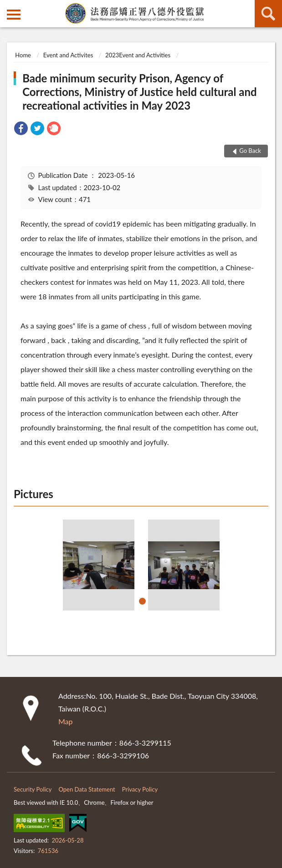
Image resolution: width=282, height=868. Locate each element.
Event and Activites (68, 55)
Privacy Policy (140, 789)
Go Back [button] (250, 151)
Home (23, 55)
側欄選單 (14, 15)
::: (7, 7)
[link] (21, 129)
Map (66, 721)
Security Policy (33, 789)
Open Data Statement (87, 789)
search (268, 14)
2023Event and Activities (138, 55)
